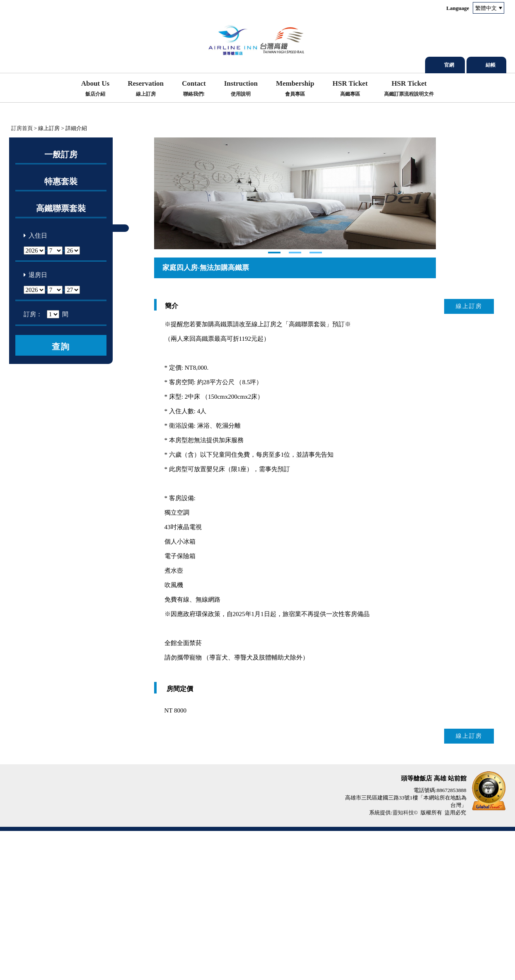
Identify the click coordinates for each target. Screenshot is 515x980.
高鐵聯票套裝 (61, 208)
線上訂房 (469, 455)
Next (161, 268)
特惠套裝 (61, 181)
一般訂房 (61, 154)
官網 (449, 65)
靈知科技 (403, 962)
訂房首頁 (22, 128)
